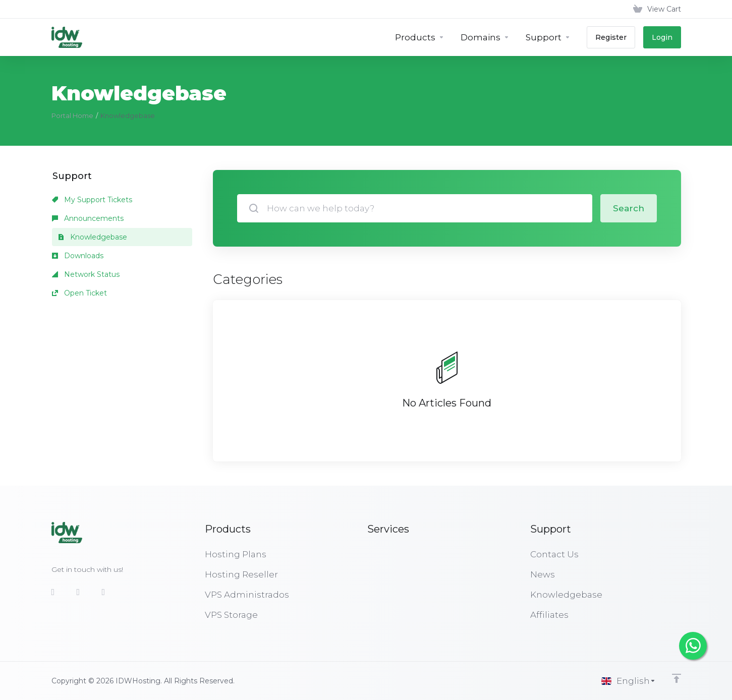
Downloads (78, 256)
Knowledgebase (93, 237)
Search (629, 208)
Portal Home (72, 115)
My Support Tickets (92, 200)
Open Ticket (79, 293)
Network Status (86, 274)
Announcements (88, 218)
